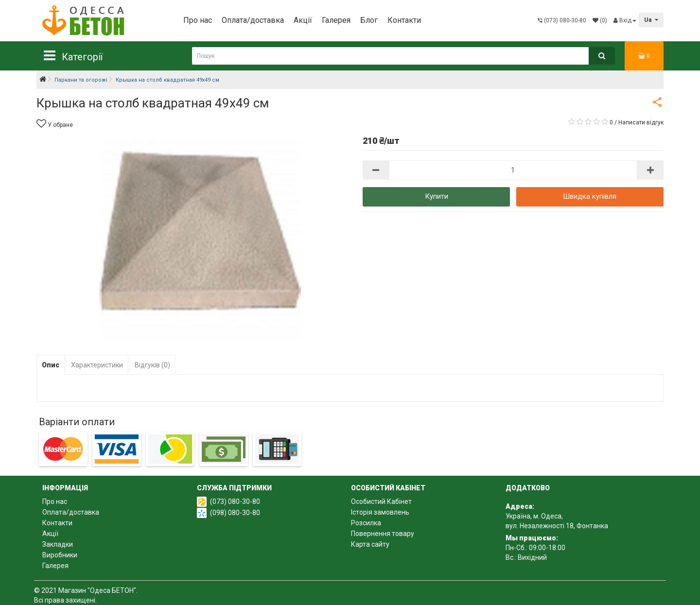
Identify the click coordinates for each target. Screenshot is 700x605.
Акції (303, 20)
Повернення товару (383, 534)
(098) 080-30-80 (235, 513)
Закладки (58, 544)
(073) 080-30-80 (235, 501)
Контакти (404, 20)
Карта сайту (370, 544)
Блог (369, 20)
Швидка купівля (590, 196)
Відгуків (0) (152, 365)
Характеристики (97, 365)
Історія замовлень (380, 512)
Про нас (198, 20)
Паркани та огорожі (81, 80)
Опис (51, 365)
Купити (437, 196)
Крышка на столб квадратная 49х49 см (167, 80)
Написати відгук (641, 122)
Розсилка (366, 523)
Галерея (336, 20)
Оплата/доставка (253, 20)
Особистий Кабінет (381, 501)
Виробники (60, 555)
